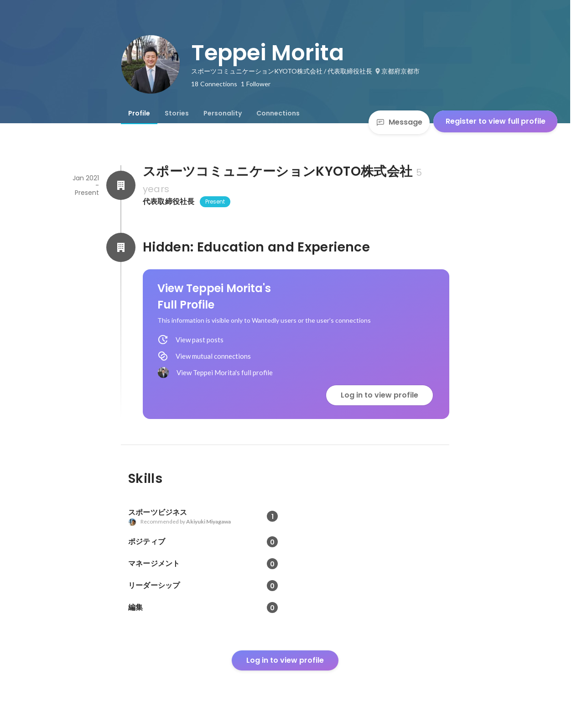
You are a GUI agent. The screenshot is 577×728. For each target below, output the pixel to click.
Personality (223, 113)
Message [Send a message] (399, 122)
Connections (278, 113)
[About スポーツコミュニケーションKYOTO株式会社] (121, 185)
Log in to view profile (379, 395)
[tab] (139, 113)
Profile (139, 113)
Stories (177, 113)
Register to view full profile (496, 121)
